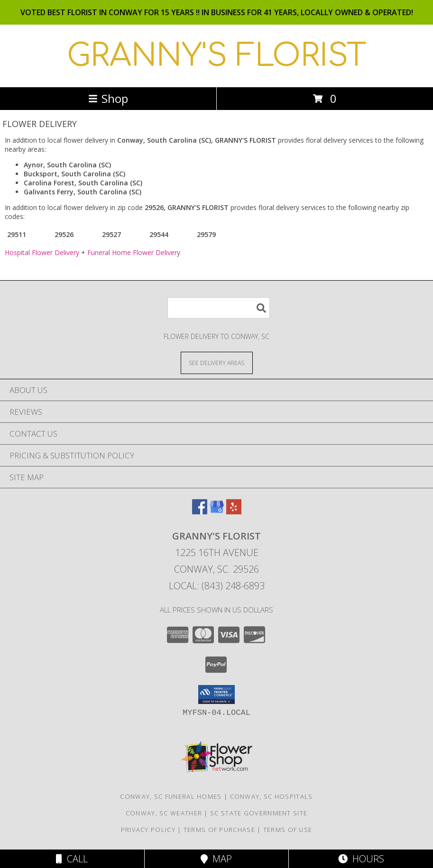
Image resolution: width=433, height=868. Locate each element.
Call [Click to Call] (72, 859)
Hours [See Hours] (361, 859)
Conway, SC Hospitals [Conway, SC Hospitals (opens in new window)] (272, 796)
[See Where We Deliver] (217, 362)
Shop (108, 98)
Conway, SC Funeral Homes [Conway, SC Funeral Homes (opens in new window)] (171, 796)
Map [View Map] (216, 859)
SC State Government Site (259, 813)
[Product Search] (219, 308)
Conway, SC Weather (164, 813)
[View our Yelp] (234, 511)
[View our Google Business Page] (217, 511)
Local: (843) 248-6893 (217, 586)
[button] (216, 694)
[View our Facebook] (200, 511)
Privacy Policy (148, 830)
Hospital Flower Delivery (42, 252)
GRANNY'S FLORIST (217, 56)
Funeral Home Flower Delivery (134, 252)
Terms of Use (288, 830)
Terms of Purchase (219, 830)
